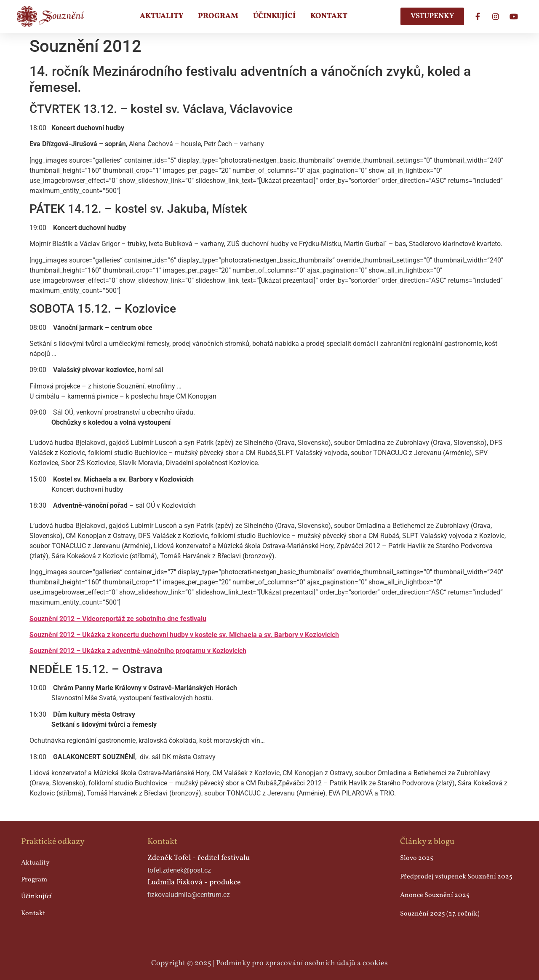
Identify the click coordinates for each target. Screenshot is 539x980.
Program (218, 16)
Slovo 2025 (417, 858)
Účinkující (274, 16)
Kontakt (329, 16)
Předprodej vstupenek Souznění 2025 (456, 877)
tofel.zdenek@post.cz (179, 870)
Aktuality (161, 16)
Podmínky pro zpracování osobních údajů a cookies (302, 963)
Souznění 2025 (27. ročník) (440, 914)
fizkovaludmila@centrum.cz (189, 895)
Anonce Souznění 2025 (435, 895)
